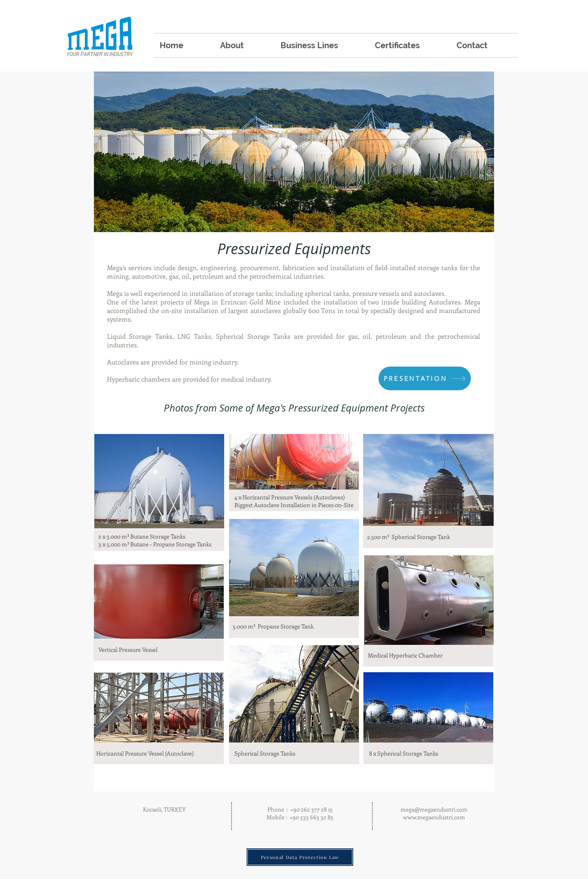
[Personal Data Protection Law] (300, 857)
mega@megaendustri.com (434, 809)
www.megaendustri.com (434, 817)
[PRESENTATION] (425, 378)
